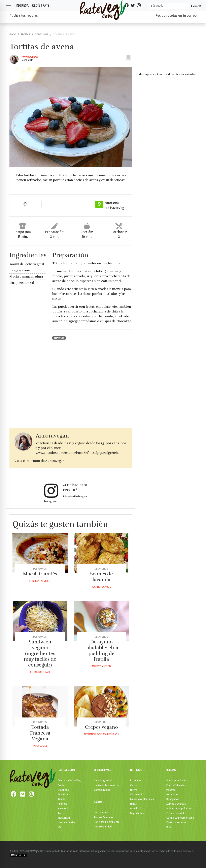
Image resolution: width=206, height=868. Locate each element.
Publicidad (63, 794)
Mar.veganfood (101, 666)
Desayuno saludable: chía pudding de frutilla (101, 650)
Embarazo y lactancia (142, 799)
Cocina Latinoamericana (180, 818)
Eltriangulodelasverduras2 (101, 734)
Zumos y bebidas (176, 804)
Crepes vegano (101, 727)
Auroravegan (30, 57)
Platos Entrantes (176, 785)
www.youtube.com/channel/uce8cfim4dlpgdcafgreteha (77, 453)
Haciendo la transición (107, 785)
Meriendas (172, 794)
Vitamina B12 (137, 794)
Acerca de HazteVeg (69, 780)
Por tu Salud (101, 813)
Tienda (62, 799)
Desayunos (42, 34)
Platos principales (177, 780)
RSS (60, 827)
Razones (99, 802)
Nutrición (136, 770)
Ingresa (22, 6)
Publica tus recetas (24, 16)
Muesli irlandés (40, 574)
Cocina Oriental (175, 813)
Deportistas (137, 813)
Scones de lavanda (101, 577)
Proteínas (136, 780)
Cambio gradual (103, 780)
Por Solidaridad (103, 827)
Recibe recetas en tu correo (176, 16)
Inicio (13, 34)
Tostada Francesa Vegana (40, 733)
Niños (133, 804)
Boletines (63, 790)
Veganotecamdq (101, 587)
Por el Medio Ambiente (107, 822)
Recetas (25, 34)
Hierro (134, 790)
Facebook (63, 808)
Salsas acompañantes (179, 808)
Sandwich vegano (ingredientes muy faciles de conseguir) (40, 653)
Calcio (134, 785)
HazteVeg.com (66, 770)
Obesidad (136, 808)
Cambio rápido (102, 790)
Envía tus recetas (176, 822)
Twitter (62, 813)
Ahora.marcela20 (40, 672)
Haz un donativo (67, 822)
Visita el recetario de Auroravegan (39, 461)
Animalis (63, 804)
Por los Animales (104, 817)
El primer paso (103, 770)
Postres (171, 790)
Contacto (63, 785)
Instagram (64, 818)
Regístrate (41, 6)
